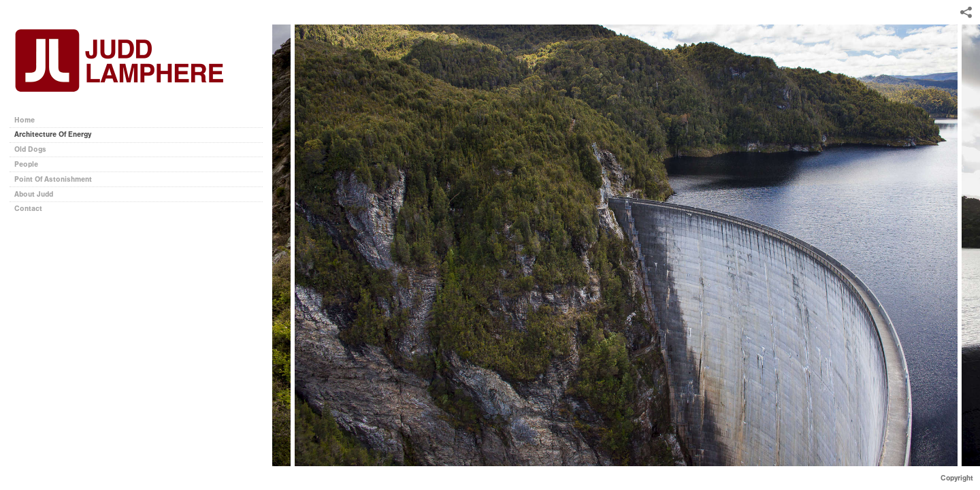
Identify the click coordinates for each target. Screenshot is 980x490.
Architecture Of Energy (53, 134)
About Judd (34, 194)
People (26, 164)
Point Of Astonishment (53, 179)
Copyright (957, 478)
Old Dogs (30, 149)
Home (24, 120)
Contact (28, 209)
